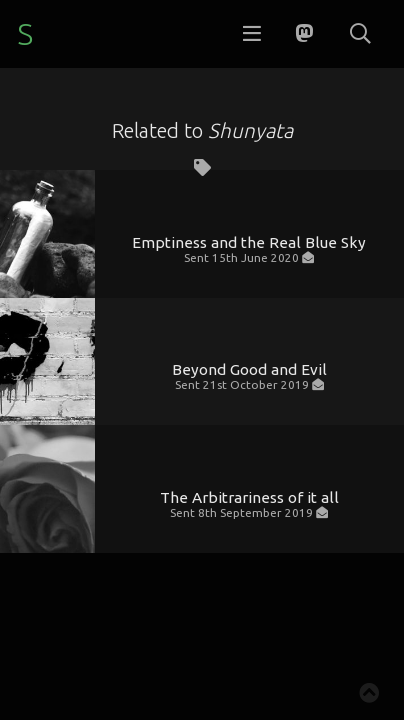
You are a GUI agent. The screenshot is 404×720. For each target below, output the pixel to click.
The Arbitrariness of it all (249, 497)
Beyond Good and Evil (249, 369)
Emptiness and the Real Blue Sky (249, 242)
